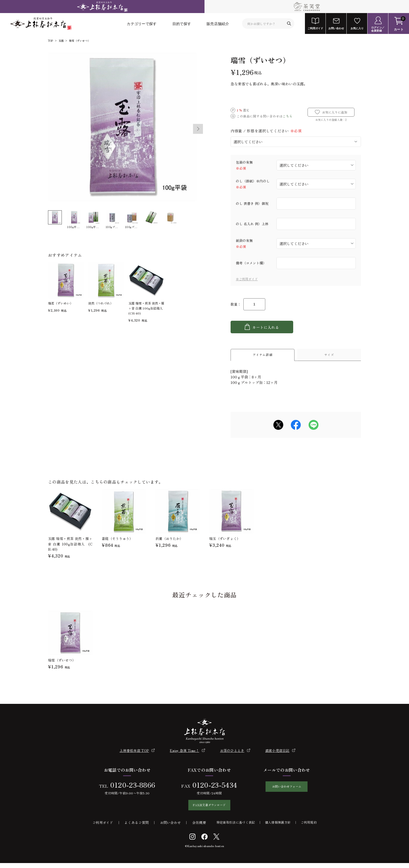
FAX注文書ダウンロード (207, 809)
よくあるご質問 (137, 827)
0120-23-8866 (130, 787)
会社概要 (199, 827)
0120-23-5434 (212, 787)
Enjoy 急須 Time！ (184, 753)
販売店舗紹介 (218, 24)
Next (198, 129)
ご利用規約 (309, 827)
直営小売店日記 (277, 753)
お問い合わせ (171, 827)
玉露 (61, 41)
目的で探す (182, 24)
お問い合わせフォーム (287, 790)
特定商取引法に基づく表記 (236, 827)
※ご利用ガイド (247, 279)
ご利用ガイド (103, 827)
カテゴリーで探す (142, 24)
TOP (51, 41)
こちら (287, 116)
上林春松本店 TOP (134, 753)
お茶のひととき (232, 753)
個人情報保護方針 (278, 827)
